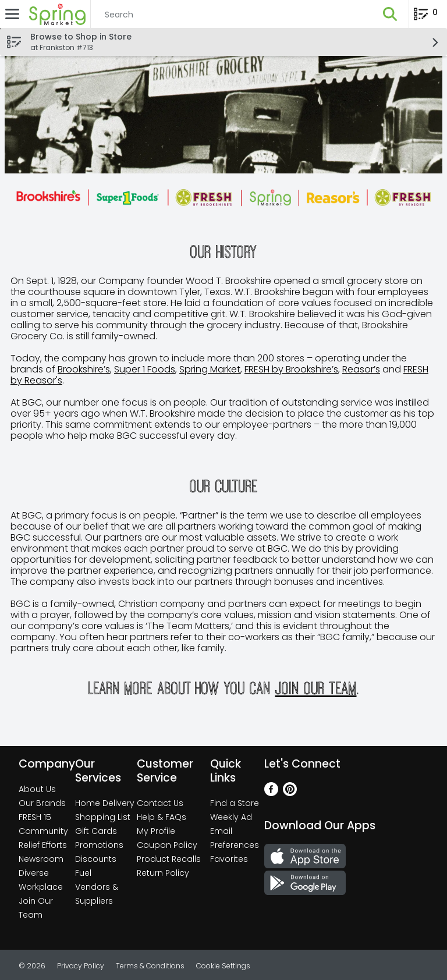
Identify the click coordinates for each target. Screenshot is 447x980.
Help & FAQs (162, 817)
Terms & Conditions (150, 966)
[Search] (231, 15)
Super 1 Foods (145, 369)
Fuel (83, 873)
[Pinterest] (290, 793)
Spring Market (210, 369)
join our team (316, 688)
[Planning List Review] (426, 18)
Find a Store (235, 803)
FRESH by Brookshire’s (291, 369)
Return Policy (163, 873)
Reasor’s (361, 369)
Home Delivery (105, 803)
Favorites (229, 859)
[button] (390, 14)
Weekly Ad (231, 817)
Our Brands (42, 803)
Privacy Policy (81, 966)
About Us (37, 789)
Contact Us (160, 803)
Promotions (99, 845)
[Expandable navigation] (12, 14)
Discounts (96, 859)
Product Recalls (169, 859)
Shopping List (103, 817)
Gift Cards (96, 831)
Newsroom (41, 859)
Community (43, 831)
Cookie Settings (223, 966)
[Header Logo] (55, 14)
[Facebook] (271, 793)
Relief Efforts (43, 845)
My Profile (156, 831)
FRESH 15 (35, 817)
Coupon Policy (167, 845)
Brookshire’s (84, 369)
